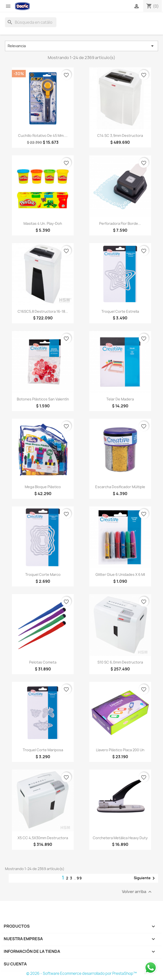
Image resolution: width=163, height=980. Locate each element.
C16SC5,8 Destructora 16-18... (43, 311)
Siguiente (145, 878)
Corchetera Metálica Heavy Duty (120, 838)
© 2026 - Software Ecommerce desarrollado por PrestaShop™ (81, 973)
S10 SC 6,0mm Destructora (120, 662)
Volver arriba (137, 892)
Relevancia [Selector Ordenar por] (81, 46)
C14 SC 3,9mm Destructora (120, 136)
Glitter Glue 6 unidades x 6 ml (120, 574)
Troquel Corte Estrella (120, 311)
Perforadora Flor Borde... (120, 223)
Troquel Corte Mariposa (43, 750)
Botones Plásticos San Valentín (43, 399)
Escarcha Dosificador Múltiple (120, 487)
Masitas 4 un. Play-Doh (43, 223)
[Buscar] (31, 22)
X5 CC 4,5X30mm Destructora (43, 838)
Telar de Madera (120, 399)
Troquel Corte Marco (43, 574)
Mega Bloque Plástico (43, 487)
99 (79, 878)
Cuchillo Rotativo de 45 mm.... (43, 136)
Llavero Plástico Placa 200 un (120, 750)
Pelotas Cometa (43, 662)
